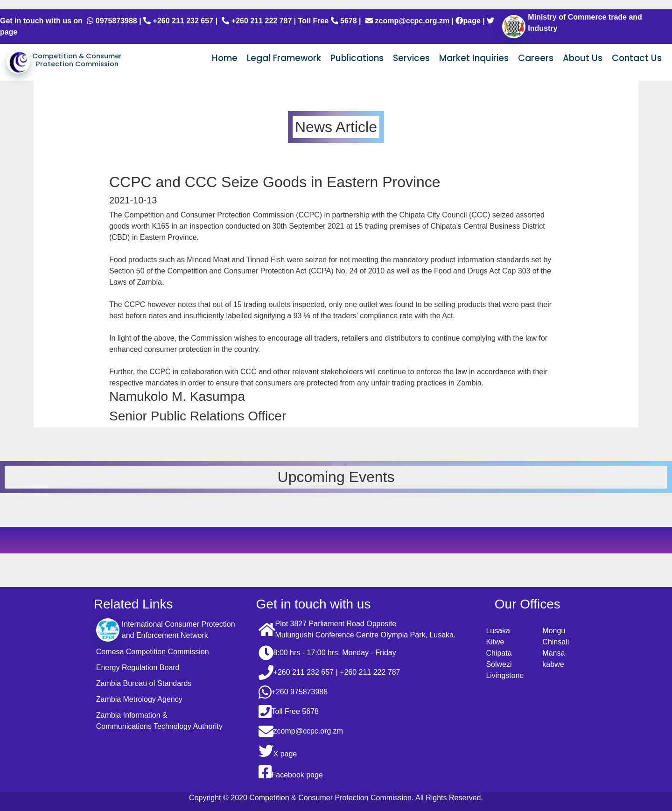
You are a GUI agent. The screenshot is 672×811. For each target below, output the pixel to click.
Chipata (499, 653)
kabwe (553, 664)
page (468, 21)
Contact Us (637, 58)
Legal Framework (284, 58)
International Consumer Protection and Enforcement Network (166, 630)
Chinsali (556, 642)
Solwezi (499, 664)
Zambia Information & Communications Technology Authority (159, 721)
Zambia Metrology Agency (139, 699)
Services (411, 58)
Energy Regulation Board (138, 668)
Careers (536, 58)
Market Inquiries (474, 58)
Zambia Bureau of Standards (144, 683)
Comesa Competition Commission (153, 652)
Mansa (553, 653)
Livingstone (505, 675)
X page (278, 751)
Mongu (554, 631)
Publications (357, 58)
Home (225, 58)
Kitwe (495, 642)
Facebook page (291, 772)
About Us (583, 58)
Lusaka (498, 631)
